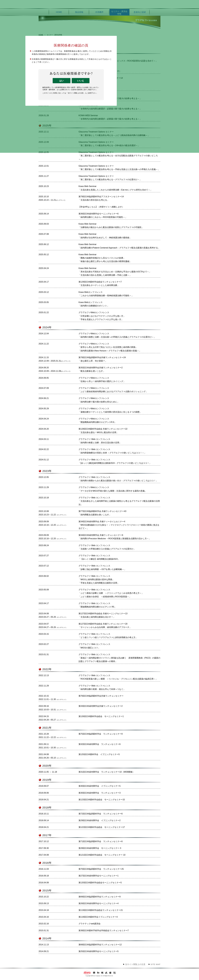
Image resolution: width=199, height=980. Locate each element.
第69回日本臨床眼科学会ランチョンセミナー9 (100, 897)
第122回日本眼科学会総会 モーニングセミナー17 (102, 827)
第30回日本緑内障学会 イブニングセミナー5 (100, 786)
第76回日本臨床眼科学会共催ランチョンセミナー (101, 696)
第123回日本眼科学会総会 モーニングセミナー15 (102, 800)
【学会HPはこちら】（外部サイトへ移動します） (101, 207)
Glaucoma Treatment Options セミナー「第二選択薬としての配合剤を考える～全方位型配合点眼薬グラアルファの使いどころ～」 (118, 156)
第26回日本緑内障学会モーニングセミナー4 (99, 903)
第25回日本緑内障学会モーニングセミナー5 (99, 951)
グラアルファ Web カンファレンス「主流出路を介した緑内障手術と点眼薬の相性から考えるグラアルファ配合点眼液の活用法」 (119, 501)
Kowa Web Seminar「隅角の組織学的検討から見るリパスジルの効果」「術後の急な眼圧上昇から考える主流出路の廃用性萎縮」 (105, 258)
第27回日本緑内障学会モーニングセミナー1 (99, 876)
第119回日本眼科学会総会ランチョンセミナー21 (101, 910)
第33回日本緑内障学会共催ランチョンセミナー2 (101, 706)
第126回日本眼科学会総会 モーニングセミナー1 (101, 716)
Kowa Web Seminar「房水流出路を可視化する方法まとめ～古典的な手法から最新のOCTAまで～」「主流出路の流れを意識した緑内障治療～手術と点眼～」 (115, 272)
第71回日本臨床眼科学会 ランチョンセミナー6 (101, 841)
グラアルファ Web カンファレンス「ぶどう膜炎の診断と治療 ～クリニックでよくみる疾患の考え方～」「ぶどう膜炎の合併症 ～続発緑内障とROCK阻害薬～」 (111, 593)
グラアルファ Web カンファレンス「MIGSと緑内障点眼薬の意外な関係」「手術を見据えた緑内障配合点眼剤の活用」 (99, 579)
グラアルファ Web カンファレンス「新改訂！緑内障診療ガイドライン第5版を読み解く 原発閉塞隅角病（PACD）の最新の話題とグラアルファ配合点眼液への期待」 (119, 658)
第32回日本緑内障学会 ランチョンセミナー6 (100, 744)
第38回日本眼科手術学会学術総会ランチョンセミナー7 (104, 930)
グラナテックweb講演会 (90, 924)
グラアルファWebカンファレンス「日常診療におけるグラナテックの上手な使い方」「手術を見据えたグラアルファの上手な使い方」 (102, 316)
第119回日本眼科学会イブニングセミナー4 (98, 917)
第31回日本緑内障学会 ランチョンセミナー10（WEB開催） (106, 772)
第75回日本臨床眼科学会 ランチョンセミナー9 (101, 734)
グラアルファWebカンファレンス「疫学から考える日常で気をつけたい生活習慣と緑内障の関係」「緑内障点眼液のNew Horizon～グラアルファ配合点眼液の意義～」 (110, 347)
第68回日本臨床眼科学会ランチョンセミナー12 (100, 945)
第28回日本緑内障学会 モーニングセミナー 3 (100, 848)
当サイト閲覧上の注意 (135, 964)
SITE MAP (155, 964)
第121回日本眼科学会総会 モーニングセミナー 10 (102, 855)
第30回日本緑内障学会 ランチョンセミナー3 (100, 793)
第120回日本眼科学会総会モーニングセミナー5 (100, 883)
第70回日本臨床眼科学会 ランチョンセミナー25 (101, 869)
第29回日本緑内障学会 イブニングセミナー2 (100, 820)
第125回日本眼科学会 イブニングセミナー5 (99, 754)
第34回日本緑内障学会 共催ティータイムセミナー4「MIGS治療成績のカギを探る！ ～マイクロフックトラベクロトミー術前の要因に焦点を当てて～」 (119, 525)
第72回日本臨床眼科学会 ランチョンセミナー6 (101, 814)
